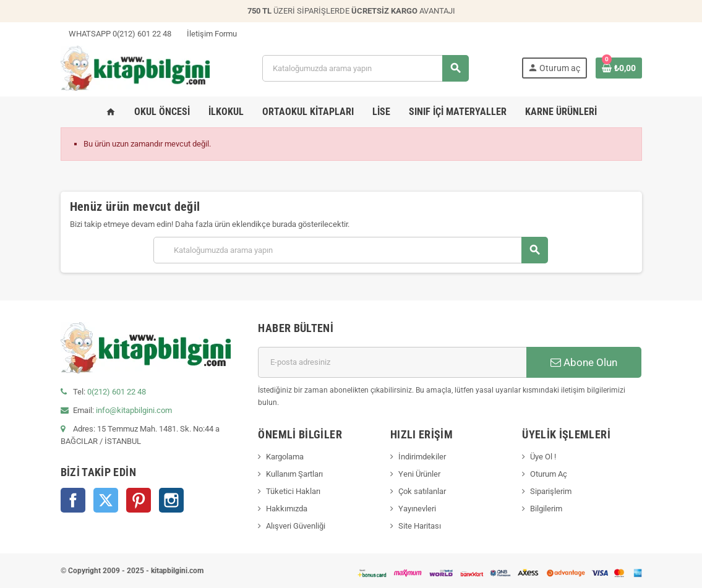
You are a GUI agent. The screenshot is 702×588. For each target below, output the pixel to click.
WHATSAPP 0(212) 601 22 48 (116, 34)
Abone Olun (584, 362)
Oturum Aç (549, 474)
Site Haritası (420, 526)
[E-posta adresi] (392, 362)
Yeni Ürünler (419, 474)
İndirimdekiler (422, 457)
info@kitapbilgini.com (134, 410)
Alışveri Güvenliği (296, 526)
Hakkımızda (287, 509)
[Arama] (366, 68)
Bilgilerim (546, 509)
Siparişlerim (551, 491)
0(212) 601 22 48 (117, 392)
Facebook (73, 500)
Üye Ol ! (543, 457)
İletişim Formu (208, 34)
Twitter (106, 500)
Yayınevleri (417, 509)
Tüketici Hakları (293, 491)
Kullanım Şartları (294, 474)
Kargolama (285, 457)
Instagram (171, 500)
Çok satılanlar (422, 491)
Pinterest (139, 500)
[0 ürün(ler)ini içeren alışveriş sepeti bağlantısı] (619, 68)
